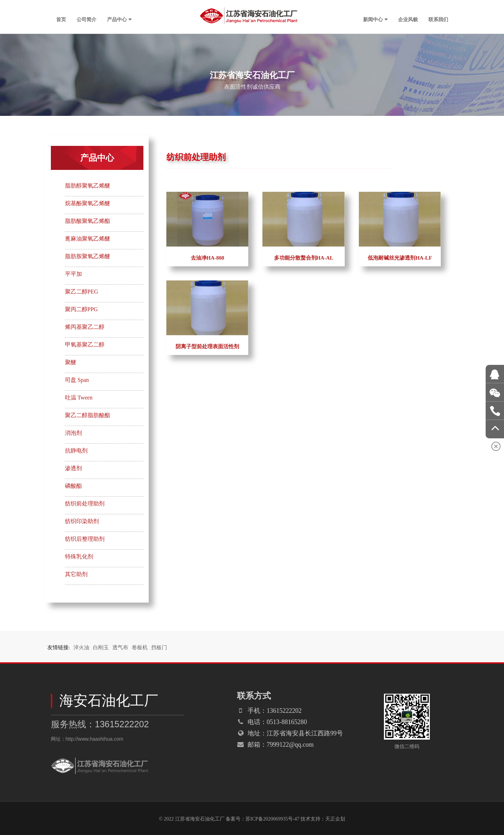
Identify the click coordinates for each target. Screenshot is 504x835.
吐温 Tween (79, 398)
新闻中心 (373, 19)
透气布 (120, 647)
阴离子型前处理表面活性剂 (207, 347)
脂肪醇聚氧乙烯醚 (88, 186)
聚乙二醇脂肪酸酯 (88, 415)
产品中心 (117, 19)
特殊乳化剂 (79, 556)
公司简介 (87, 19)
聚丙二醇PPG (81, 309)
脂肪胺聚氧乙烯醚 (88, 256)
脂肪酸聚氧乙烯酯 (88, 221)
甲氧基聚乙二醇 (85, 345)
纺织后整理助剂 (85, 539)
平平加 (73, 274)
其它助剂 (76, 574)
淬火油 (81, 647)
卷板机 (140, 647)
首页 (61, 19)
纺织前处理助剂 (85, 504)
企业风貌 (408, 19)
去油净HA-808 (207, 258)
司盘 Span (77, 380)
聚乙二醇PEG (82, 292)
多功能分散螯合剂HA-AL (304, 258)
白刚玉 (101, 647)
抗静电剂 (76, 451)
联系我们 (438, 19)
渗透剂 (73, 468)
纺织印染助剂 (82, 521)
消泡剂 (73, 433)
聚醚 (71, 362)
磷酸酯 (73, 486)
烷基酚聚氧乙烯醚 (88, 203)
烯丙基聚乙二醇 (85, 327)
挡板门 (159, 647)
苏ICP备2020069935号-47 (272, 819)
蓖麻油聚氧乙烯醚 (88, 239)
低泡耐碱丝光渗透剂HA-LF (400, 258)
